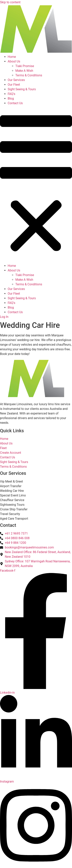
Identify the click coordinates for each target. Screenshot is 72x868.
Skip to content (10, 2)
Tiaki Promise (25, 66)
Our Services (16, 80)
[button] (36, 185)
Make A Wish (24, 71)
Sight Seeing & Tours (22, 89)
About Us (14, 61)
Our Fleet (14, 85)
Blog (11, 98)
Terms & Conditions (29, 75)
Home (12, 57)
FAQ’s (11, 94)
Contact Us (15, 103)
